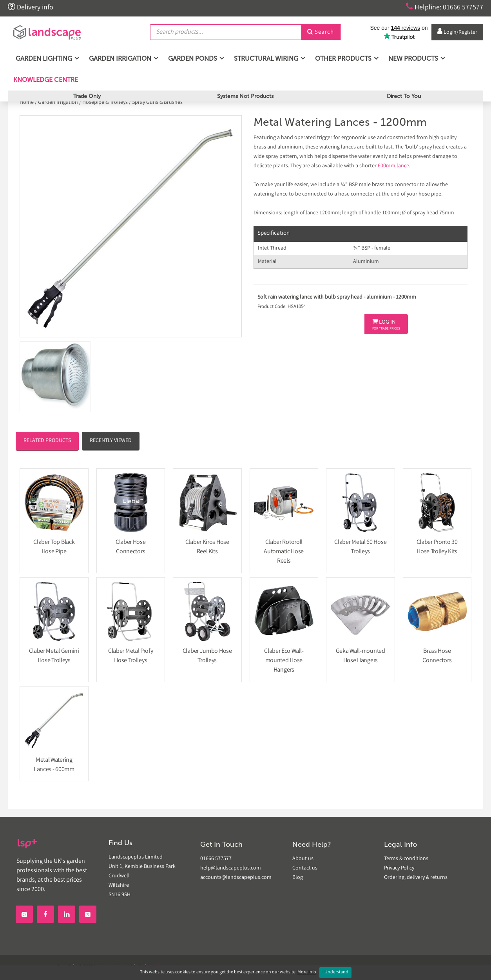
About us (303, 859)
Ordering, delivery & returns (416, 878)
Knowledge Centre (45, 80)
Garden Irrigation (58, 103)
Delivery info (31, 7)
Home (27, 103)
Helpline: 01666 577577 (445, 7)
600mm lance (393, 166)
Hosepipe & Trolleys (105, 103)
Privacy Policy (399, 868)
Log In (386, 325)
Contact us (305, 868)
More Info (307, 972)
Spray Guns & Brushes (157, 103)
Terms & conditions (406, 859)
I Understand (335, 972)
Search (321, 33)
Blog (298, 878)
